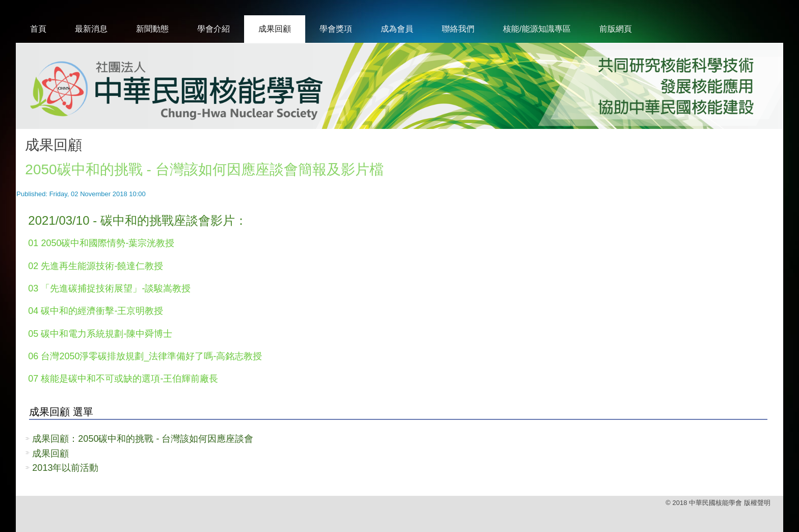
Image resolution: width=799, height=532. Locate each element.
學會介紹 (214, 29)
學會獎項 (336, 29)
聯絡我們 (458, 29)
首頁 (38, 29)
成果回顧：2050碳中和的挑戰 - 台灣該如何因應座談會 (143, 439)
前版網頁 (616, 29)
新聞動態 (152, 29)
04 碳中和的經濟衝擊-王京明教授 (96, 311)
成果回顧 (275, 29)
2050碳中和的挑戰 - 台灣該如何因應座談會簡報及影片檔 (204, 169)
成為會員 (397, 29)
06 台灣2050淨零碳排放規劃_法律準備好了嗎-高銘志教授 (145, 356)
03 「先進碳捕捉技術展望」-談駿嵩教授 (109, 288)
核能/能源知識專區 (537, 29)
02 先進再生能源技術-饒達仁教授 (96, 266)
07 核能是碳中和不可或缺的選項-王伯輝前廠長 (123, 379)
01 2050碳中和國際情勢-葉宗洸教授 (101, 243)
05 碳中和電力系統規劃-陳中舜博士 (100, 334)
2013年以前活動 (65, 468)
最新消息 (91, 29)
